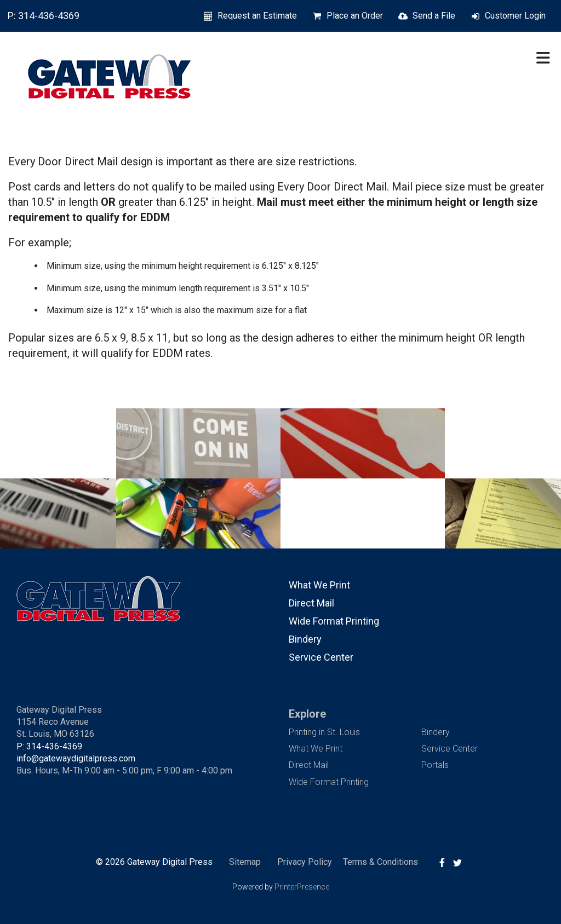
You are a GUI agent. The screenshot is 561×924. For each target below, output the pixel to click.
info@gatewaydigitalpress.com (76, 758)
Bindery (305, 639)
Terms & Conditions (380, 862)
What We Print (319, 585)
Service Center (321, 657)
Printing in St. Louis (324, 732)
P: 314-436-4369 (44, 16)
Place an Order (355, 16)
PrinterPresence (302, 887)
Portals (435, 765)
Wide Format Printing (334, 621)
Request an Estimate (257, 16)
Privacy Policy (305, 862)
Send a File (434, 16)
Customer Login (515, 16)
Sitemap (245, 862)
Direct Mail (311, 603)
